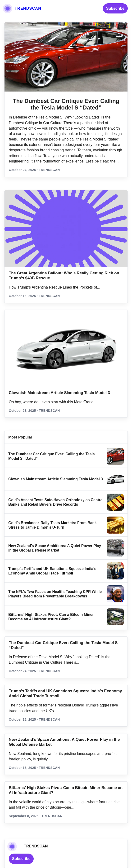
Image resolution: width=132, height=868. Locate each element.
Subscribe (115, 8)
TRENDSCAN (28, 8)
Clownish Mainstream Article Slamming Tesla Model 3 (59, 393)
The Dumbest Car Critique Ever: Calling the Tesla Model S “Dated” (66, 104)
